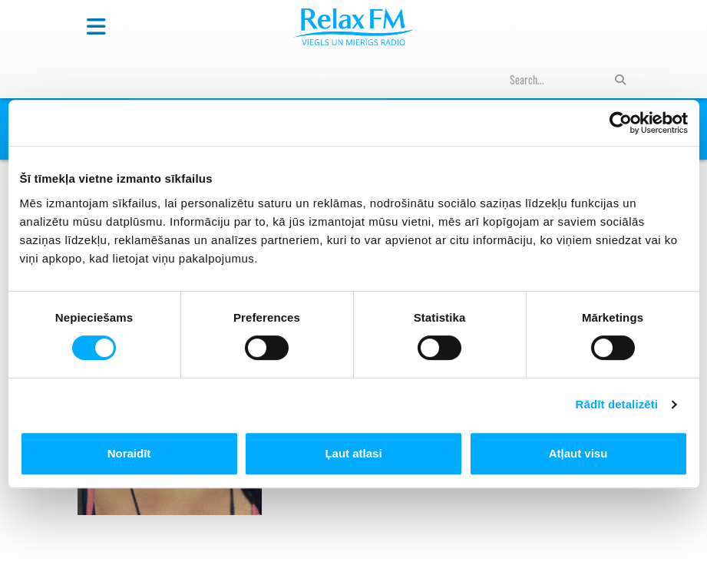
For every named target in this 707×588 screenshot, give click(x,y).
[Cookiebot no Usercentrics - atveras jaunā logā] (621, 123)
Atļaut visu (578, 453)
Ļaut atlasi (353, 453)
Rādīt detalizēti (617, 404)
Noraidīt (129, 453)
